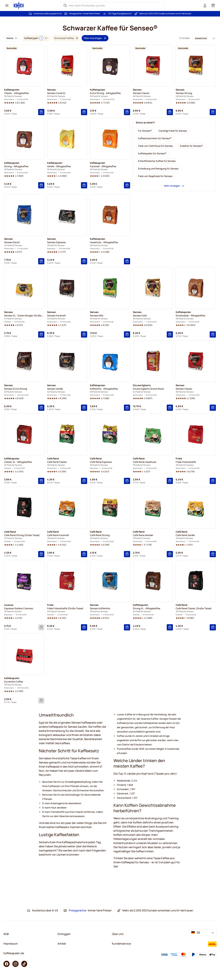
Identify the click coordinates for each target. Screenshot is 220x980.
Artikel (62, 944)
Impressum (11, 944)
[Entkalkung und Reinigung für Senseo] (158, 169)
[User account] (205, 5)
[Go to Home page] (19, 5)
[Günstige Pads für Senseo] (173, 131)
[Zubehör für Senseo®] (192, 146)
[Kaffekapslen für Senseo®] (152, 153)
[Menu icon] (7, 5)
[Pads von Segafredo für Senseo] (155, 176)
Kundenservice (121, 944)
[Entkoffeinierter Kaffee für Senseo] (157, 161)
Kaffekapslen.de (14, 953)
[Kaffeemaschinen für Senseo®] (155, 138)
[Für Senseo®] (145, 131)
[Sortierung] (204, 38)
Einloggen (64, 934)
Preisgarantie (75, 14)
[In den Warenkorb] (41, 112)
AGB (6, 934)
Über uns (118, 934)
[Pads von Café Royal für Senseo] (156, 146)
